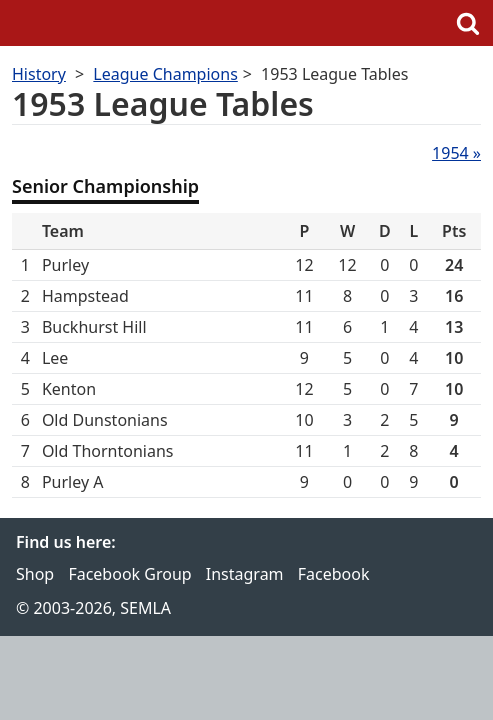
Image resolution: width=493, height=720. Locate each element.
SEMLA (247, 23)
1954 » (456, 153)
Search (468, 23)
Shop (35, 574)
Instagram (245, 574)
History (39, 74)
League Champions (165, 74)
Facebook (334, 574)
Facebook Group (129, 574)
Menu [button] (25, 23)
